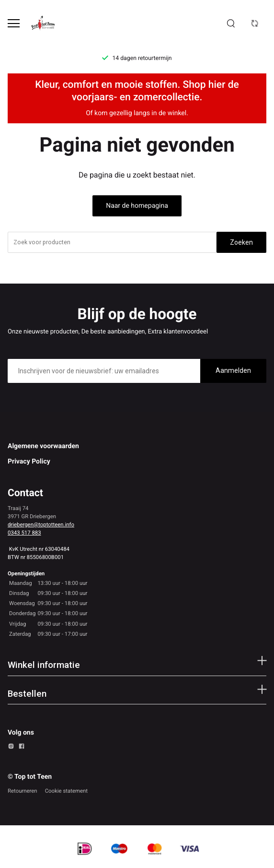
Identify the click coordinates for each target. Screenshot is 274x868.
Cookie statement (66, 791)
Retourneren (23, 791)
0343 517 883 (24, 533)
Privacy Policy (29, 462)
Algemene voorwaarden (43, 446)
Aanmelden (233, 370)
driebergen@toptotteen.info (41, 524)
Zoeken (241, 242)
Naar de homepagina (137, 206)
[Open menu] (14, 23)
